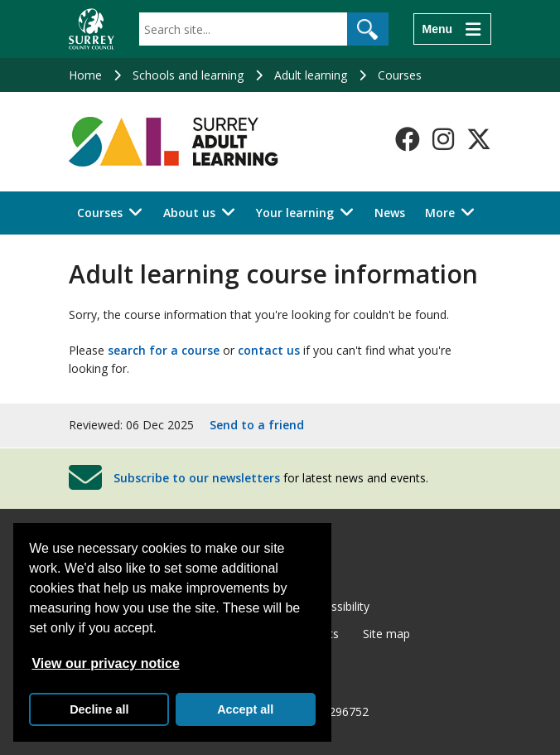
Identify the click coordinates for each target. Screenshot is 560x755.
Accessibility (338, 606)
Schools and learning (188, 75)
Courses (400, 75)
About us (189, 213)
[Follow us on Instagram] (443, 139)
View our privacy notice (105, 663)
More (440, 213)
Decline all (99, 709)
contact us (269, 350)
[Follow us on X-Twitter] (479, 139)
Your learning (295, 213)
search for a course (164, 350)
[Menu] (452, 29)
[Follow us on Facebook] (408, 139)
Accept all (245, 709)
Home (85, 75)
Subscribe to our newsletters (197, 478)
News (390, 213)
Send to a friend (257, 425)
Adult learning (311, 75)
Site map (386, 634)
